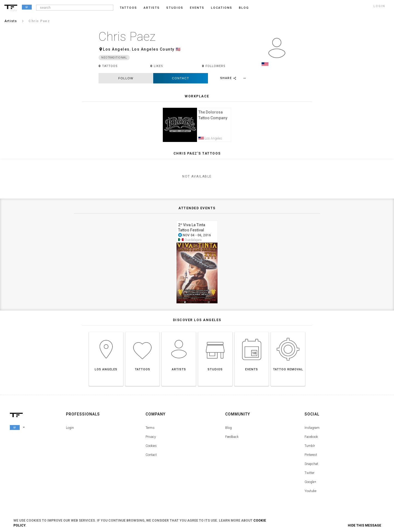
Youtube (310, 493)
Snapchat (311, 466)
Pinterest (311, 457)
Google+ (310, 484)
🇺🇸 (178, 49)
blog (244, 8)
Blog (228, 429)
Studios (175, 8)
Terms (150, 429)
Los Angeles (116, 49)
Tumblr (310, 447)
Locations (222, 8)
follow (126, 78)
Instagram (312, 429)
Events (197, 8)
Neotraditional (114, 58)
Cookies (151, 447)
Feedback (232, 438)
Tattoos (128, 8)
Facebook (311, 438)
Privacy (151, 438)
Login (70, 429)
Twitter (309, 475)
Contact (181, 78)
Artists (152, 8)
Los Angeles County (153, 49)
